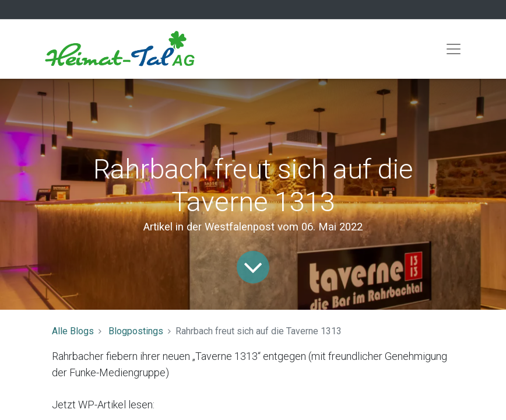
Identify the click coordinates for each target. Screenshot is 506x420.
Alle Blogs (73, 331)
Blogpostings (136, 331)
